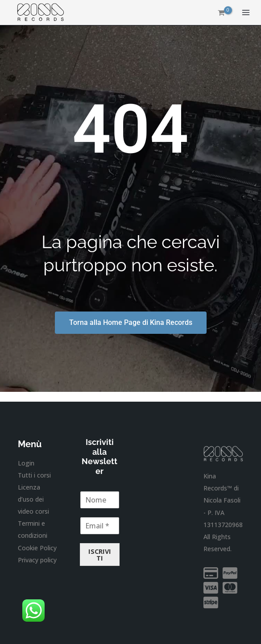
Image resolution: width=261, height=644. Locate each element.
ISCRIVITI (100, 555)
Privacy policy (37, 560)
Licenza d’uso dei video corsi (33, 499)
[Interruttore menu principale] (246, 12)
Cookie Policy (37, 548)
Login (26, 463)
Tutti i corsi (34, 475)
